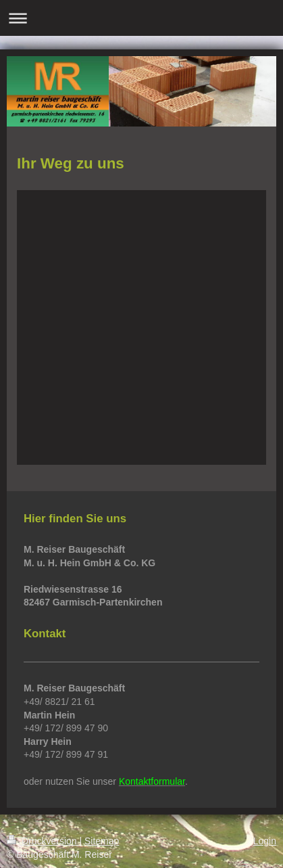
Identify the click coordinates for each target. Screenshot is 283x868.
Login (265, 841)
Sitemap (102, 841)
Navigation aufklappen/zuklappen (141, 18)
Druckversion (43, 841)
